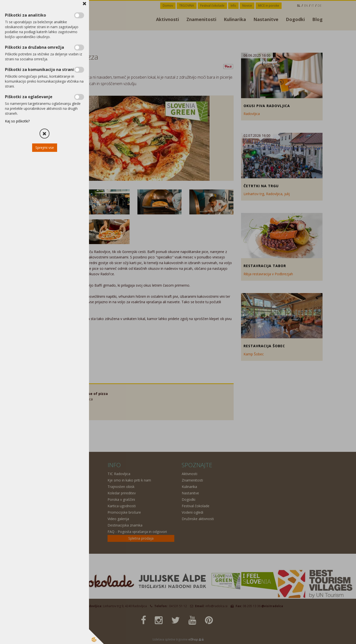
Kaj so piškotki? (17, 121)
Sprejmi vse (45, 148)
